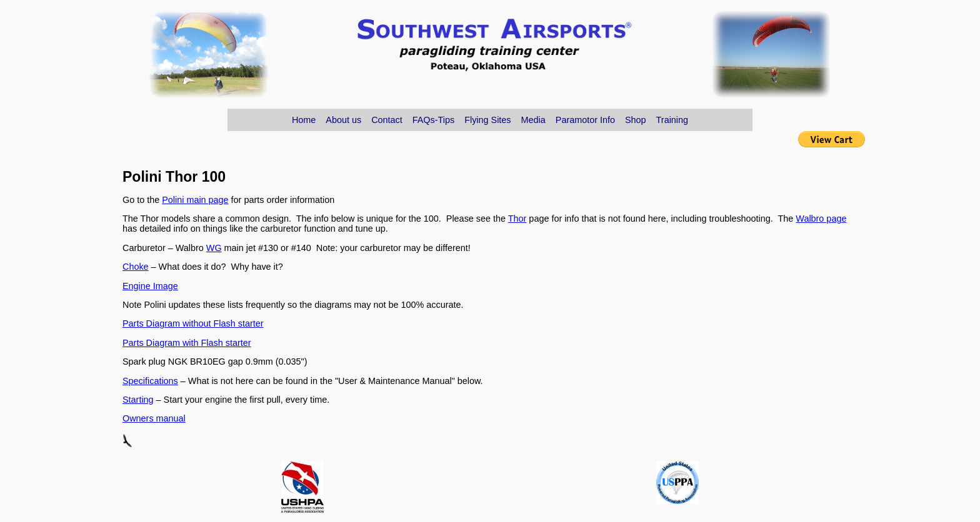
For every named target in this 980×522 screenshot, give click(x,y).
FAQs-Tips (433, 120)
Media (533, 120)
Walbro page (821, 219)
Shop (636, 120)
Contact (387, 120)
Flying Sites (487, 120)
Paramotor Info (585, 120)
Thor (517, 219)
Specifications (150, 381)
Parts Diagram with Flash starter (187, 343)
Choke (136, 267)
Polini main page (195, 200)
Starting (138, 400)
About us (343, 120)
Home (304, 120)
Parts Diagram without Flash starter (193, 323)
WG (214, 248)
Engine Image (150, 286)
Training (672, 120)
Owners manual (154, 418)
